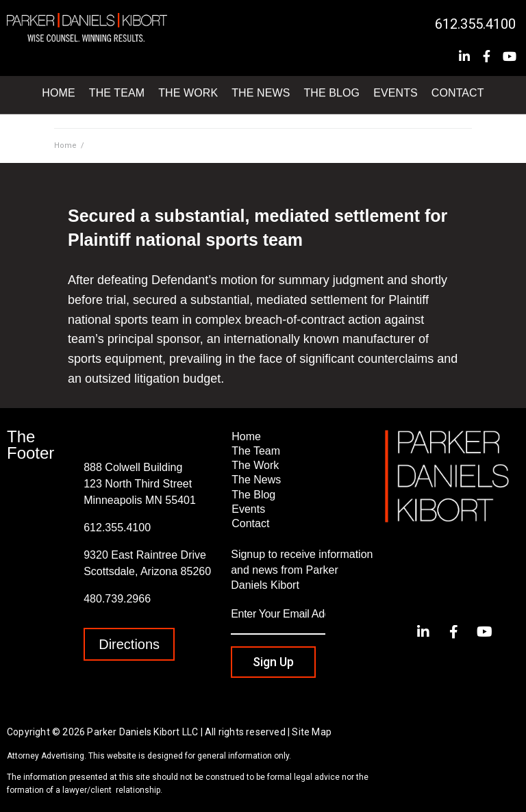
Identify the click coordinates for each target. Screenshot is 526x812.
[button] (129, 644)
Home (65, 145)
